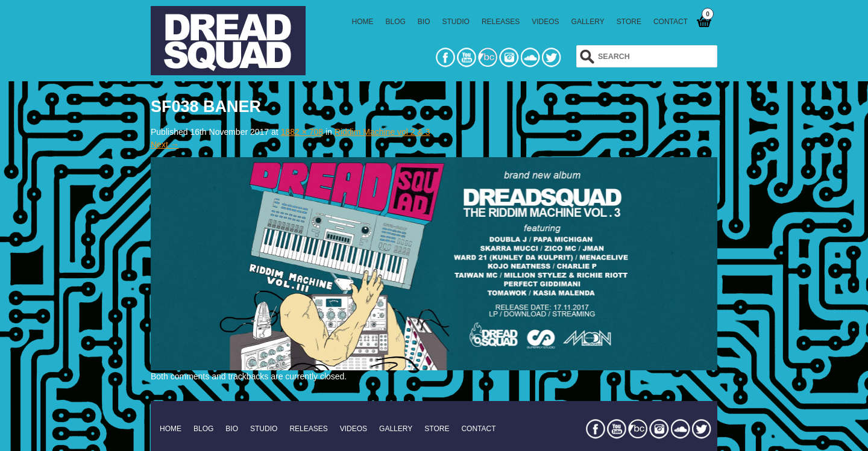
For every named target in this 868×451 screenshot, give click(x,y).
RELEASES (501, 22)
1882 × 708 (302, 132)
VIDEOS (545, 22)
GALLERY (588, 22)
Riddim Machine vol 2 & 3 (382, 132)
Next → (165, 145)
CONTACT (671, 22)
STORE (629, 22)
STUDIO (456, 22)
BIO (424, 22)
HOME (363, 22)
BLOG (396, 22)
